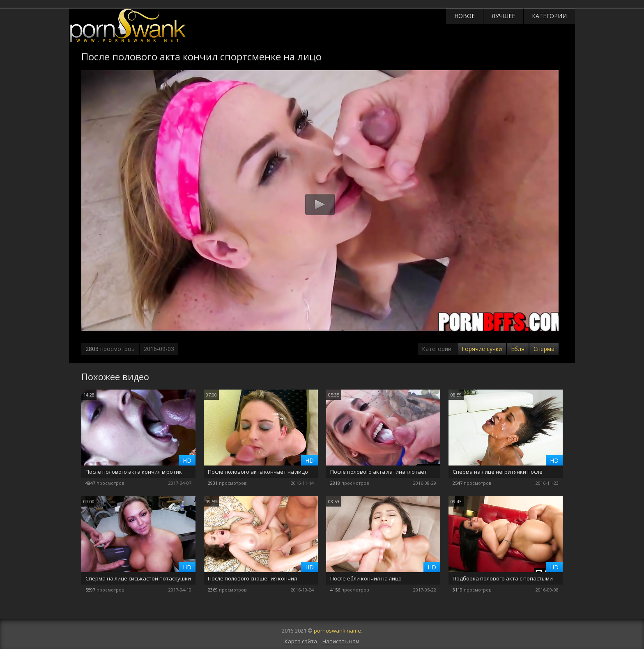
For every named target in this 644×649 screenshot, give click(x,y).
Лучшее (503, 16)
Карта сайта (301, 641)
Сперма (544, 349)
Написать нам (341, 641)
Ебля (518, 349)
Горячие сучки (482, 349)
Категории (549, 16)
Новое (465, 16)
